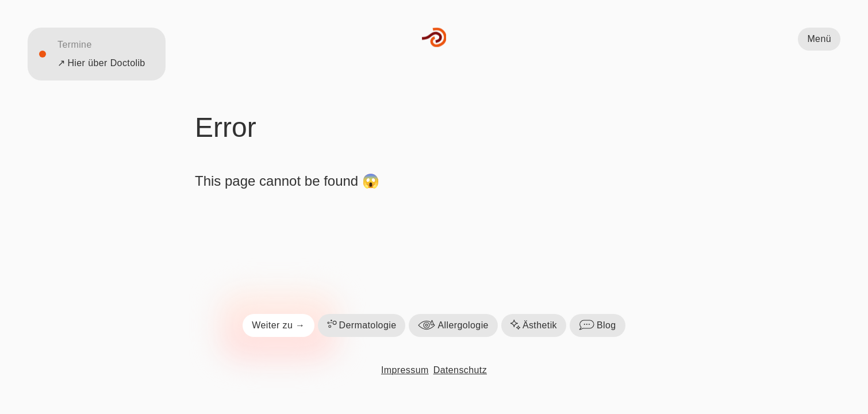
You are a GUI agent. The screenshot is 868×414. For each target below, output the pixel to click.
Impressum (405, 370)
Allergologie (453, 325)
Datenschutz (460, 370)
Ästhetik (534, 325)
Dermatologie (362, 325)
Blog (598, 325)
